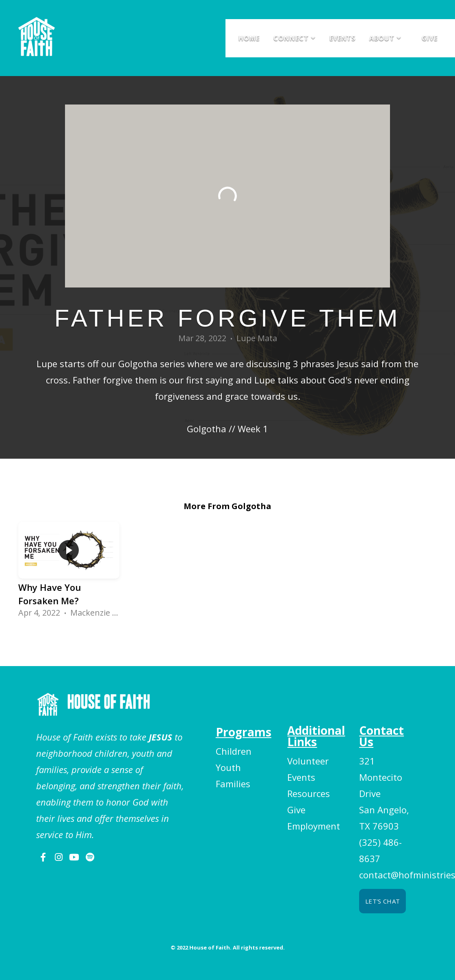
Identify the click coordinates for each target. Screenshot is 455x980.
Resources (309, 793)
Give (430, 38)
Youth (228, 767)
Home (249, 38)
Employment (314, 826)
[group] (69, 573)
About (385, 38)
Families (233, 784)
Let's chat (382, 901)
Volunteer (308, 761)
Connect (295, 38)
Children (234, 751)
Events (343, 38)
